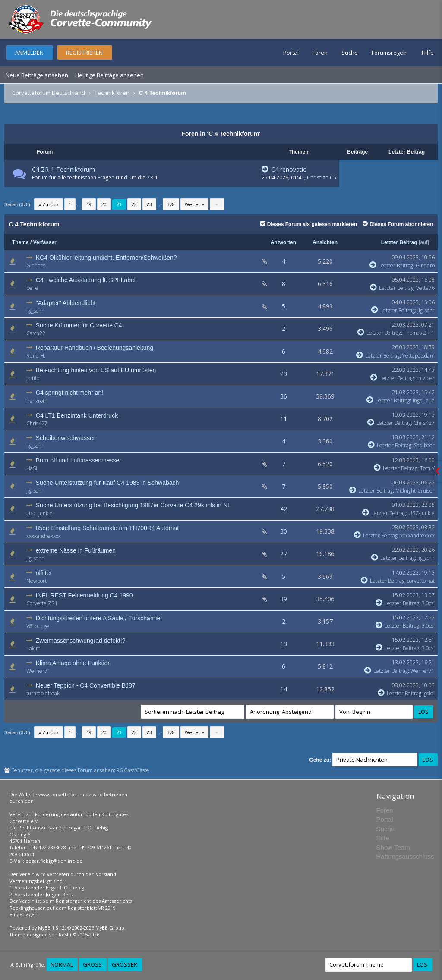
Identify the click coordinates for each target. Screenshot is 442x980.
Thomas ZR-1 (419, 333)
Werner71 (38, 671)
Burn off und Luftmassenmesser (79, 460)
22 (134, 204)
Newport (36, 581)
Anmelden (29, 53)
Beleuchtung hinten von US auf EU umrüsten (96, 370)
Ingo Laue (424, 400)
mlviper (426, 378)
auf (424, 242)
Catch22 (36, 333)
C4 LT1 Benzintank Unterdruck (77, 415)
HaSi (32, 468)
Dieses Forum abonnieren (398, 224)
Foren (320, 53)
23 (149, 204)
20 (104, 204)
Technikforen (112, 93)
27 (284, 554)
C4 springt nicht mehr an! (69, 393)
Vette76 (425, 288)
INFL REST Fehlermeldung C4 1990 (84, 595)
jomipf (33, 378)
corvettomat (421, 581)
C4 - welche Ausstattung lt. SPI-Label (86, 280)
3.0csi (428, 603)
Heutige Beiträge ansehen (109, 75)
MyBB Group (110, 928)
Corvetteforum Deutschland (49, 93)
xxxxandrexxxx (44, 536)
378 (171, 204)
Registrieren (84, 53)
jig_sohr (35, 311)
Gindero (36, 265)
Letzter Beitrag (399, 242)
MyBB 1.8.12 (51, 928)
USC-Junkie (39, 514)
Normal (62, 964)
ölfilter (44, 573)
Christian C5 (322, 177)
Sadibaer (424, 445)
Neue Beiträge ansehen (37, 75)
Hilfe (428, 53)
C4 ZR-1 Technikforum (63, 169)
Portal (291, 53)
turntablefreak (43, 693)
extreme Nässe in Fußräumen (76, 550)
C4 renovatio (284, 169)
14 (284, 689)
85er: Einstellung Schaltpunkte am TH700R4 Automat (107, 528)
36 (284, 396)
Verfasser (45, 242)
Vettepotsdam (418, 356)
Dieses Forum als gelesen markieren (309, 224)
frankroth (37, 401)
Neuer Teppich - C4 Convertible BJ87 (86, 685)
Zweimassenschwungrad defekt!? (81, 641)
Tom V (427, 468)
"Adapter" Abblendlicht (66, 303)
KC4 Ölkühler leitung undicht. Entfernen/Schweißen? (106, 258)
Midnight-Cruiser (415, 491)
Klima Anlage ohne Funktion (73, 663)
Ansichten (325, 242)
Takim (33, 649)
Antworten (283, 242)
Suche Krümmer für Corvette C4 (79, 325)
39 (284, 599)
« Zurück (49, 204)
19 (89, 204)
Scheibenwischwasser (66, 438)
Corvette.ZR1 (42, 603)
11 (284, 419)
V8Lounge (38, 626)
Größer (125, 964)
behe (32, 288)
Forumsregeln (390, 53)
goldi (429, 693)
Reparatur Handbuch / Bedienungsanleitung (95, 348)
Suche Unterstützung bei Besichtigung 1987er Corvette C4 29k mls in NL (133, 505)
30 (284, 531)
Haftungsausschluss (405, 856)
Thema (21, 242)
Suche (350, 53)
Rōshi (65, 934)
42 (284, 509)
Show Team (393, 847)
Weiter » (194, 204)
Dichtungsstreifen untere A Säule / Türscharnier (99, 618)
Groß (92, 964)
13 (284, 644)
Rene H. (36, 356)
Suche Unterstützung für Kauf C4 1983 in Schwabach (107, 483)
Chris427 (37, 423)
